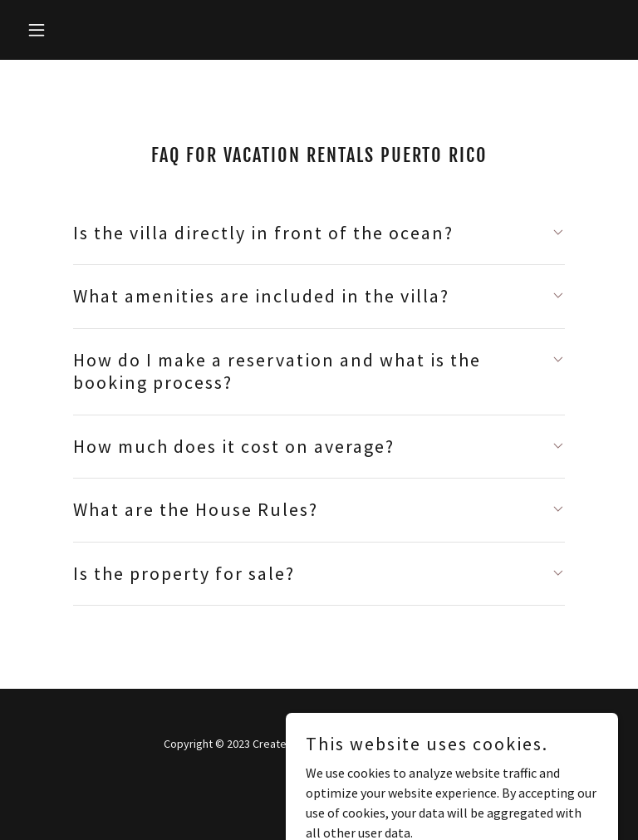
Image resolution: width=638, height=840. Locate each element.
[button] (65, 30)
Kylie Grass (339, 744)
